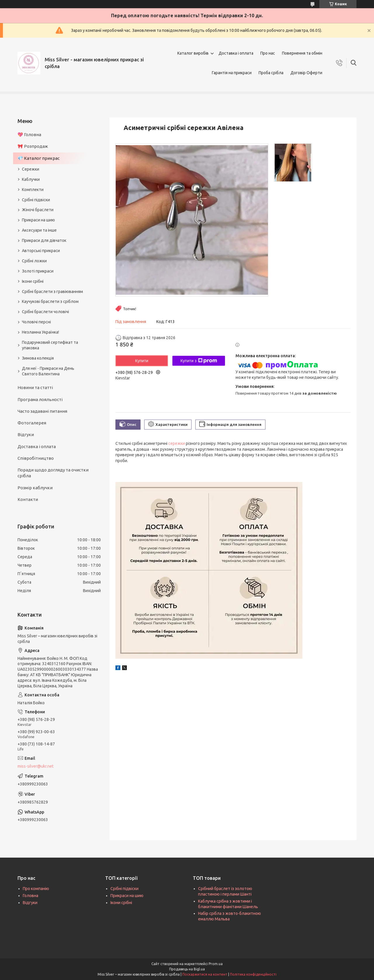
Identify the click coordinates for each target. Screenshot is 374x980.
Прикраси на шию (38, 220)
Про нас (268, 53)
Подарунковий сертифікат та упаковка (50, 345)
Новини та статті (35, 387)
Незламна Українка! (40, 332)
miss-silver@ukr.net (36, 766)
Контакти (28, 499)
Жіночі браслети (38, 210)
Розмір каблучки (35, 488)
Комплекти (33, 190)
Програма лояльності (40, 399)
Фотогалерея (32, 423)
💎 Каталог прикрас (39, 158)
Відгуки (26, 435)
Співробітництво (36, 458)
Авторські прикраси (41, 251)
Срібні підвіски (36, 200)
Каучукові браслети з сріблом (50, 301)
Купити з (199, 361)
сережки (177, 443)
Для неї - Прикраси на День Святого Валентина (48, 371)
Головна (31, 896)
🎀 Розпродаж (33, 146)
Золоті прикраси (38, 271)
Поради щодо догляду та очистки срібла (53, 473)
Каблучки (31, 179)
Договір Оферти (306, 73)
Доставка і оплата (236, 53)
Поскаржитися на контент (205, 974)
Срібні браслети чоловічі (45, 312)
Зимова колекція (38, 358)
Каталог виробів (193, 53)
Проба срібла (271, 73)
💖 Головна (29, 135)
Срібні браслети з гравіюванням (52, 292)
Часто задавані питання (42, 411)
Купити (142, 361)
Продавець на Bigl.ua (187, 969)
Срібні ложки (34, 261)
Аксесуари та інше (39, 230)
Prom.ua (216, 964)
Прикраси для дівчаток (44, 240)
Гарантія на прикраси (232, 73)
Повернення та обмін (302, 53)
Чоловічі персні (36, 322)
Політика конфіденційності (253, 974)
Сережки (31, 169)
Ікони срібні (33, 281)
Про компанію (36, 889)
